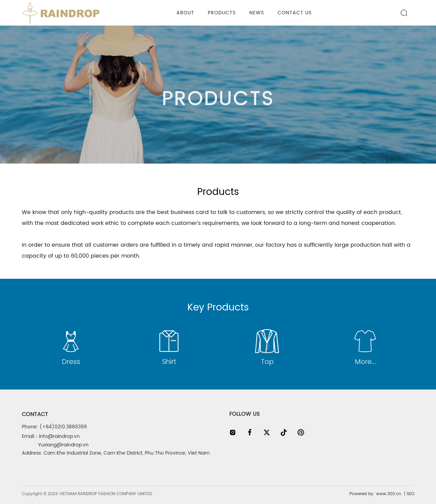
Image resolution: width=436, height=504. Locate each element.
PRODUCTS (218, 103)
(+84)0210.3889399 (63, 427)
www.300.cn (388, 494)
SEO (410, 494)
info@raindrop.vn (59, 436)
